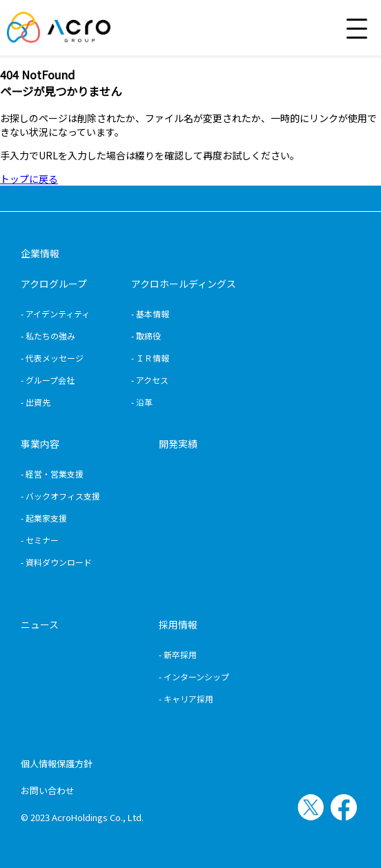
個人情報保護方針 (57, 763)
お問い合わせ (48, 790)
